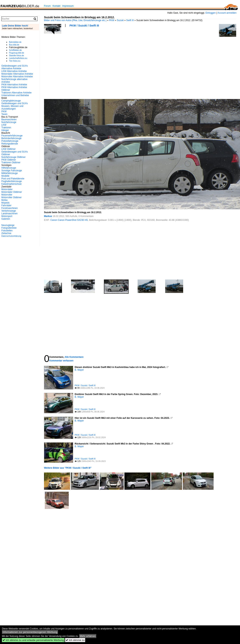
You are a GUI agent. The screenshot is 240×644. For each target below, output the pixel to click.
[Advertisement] (96, 64)
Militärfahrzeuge (9, 173)
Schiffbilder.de (15, 50)
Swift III (130, 20)
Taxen (4, 114)
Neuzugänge (8, 225)
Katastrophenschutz (11, 184)
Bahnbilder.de (15, 42)
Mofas (4, 200)
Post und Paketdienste (13, 179)
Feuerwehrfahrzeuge (12, 136)
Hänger (5, 130)
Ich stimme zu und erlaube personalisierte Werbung (33, 640)
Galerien (6, 219)
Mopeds (5, 203)
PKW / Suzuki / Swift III (84, 26)
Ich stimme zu (75, 640)
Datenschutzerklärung (11, 236)
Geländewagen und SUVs (15, 103)
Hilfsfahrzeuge (9, 168)
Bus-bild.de (14, 45)
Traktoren (6, 128)
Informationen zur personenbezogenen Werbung (30, 632)
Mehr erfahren (88, 636)
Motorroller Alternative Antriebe (17, 77)
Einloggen (211, 13)
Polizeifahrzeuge (10, 141)
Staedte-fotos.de (16, 55)
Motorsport (7, 216)
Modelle (5, 176)
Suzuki (120, 20)
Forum (47, 6)
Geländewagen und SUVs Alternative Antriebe (15, 67)
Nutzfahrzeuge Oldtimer (13, 157)
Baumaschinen (9, 120)
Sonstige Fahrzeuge (12, 171)
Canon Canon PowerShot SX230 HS (69, 220)
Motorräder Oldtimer (12, 192)
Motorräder (7, 189)
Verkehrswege (9, 211)
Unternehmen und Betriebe (15, 95)
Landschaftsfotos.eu (18, 58)
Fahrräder (6, 205)
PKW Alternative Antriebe (14, 85)
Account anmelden (227, 13)
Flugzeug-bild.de (17, 53)
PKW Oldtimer (9, 160)
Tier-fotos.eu (15, 61)
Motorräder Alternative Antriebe (17, 74)
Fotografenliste (9, 228)
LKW (4, 125)
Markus (48, 216)
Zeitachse (6, 233)
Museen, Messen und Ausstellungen (12, 107)
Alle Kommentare (74, 357)
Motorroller (7, 195)
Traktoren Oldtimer (11, 162)
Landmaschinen (9, 214)
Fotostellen (7, 231)
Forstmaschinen (9, 208)
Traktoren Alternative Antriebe (16, 93)
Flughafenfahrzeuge (12, 181)
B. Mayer (79, 370)
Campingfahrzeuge (11, 101)
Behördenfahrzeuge (11, 138)
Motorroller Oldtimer (11, 197)
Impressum (68, 6)
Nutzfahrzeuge (9, 122)
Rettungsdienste (10, 144)
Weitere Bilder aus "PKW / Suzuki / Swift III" (68, 468)
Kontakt (57, 6)
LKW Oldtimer (9, 149)
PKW (112, 20)
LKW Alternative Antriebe (14, 71)
